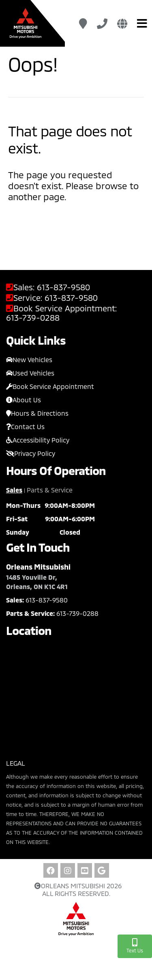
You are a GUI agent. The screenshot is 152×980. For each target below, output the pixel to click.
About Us (24, 400)
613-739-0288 (33, 318)
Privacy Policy (31, 453)
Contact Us (25, 426)
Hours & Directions (37, 413)
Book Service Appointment (50, 386)
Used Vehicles (30, 373)
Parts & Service (50, 490)
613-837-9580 (63, 287)
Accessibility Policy (38, 440)
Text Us (135, 946)
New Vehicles (29, 359)
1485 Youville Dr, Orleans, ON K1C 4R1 (37, 582)
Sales (14, 490)
